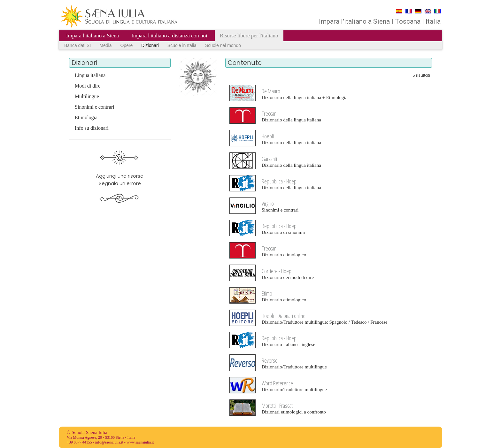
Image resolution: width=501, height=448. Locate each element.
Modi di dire (88, 86)
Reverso (270, 360)
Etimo (267, 293)
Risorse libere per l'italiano (249, 36)
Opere (126, 45)
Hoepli (268, 136)
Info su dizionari (92, 128)
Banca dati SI (77, 45)
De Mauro (271, 91)
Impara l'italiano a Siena (92, 36)
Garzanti (269, 159)
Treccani (270, 113)
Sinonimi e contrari (95, 107)
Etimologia (86, 117)
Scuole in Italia (182, 45)
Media (105, 45)
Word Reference (277, 383)
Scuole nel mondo (223, 45)
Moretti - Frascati (278, 406)
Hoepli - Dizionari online (284, 316)
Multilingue (87, 96)
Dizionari (150, 45)
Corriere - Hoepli (277, 271)
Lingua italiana (90, 75)
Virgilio (268, 204)
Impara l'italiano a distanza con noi (169, 36)
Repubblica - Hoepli (280, 181)
